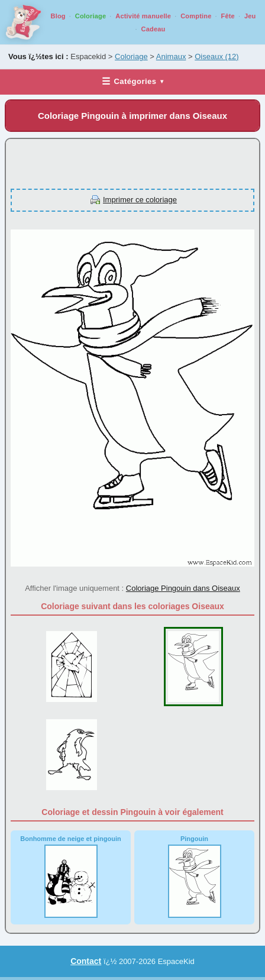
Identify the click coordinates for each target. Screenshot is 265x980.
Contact (86, 961)
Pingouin (195, 876)
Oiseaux (216, 56)
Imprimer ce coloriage (140, 200)
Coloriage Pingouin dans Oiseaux (183, 588)
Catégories (132, 81)
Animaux (171, 56)
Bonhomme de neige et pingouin (71, 876)
